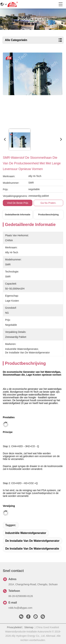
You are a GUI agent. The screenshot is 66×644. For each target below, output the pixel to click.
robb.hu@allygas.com (20, 608)
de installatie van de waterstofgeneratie (32, 549)
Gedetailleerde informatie (18, 215)
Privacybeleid (14, 627)
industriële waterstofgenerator (26, 533)
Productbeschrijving (48, 215)
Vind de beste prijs (18, 203)
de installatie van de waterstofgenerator (32, 541)
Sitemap (29, 627)
